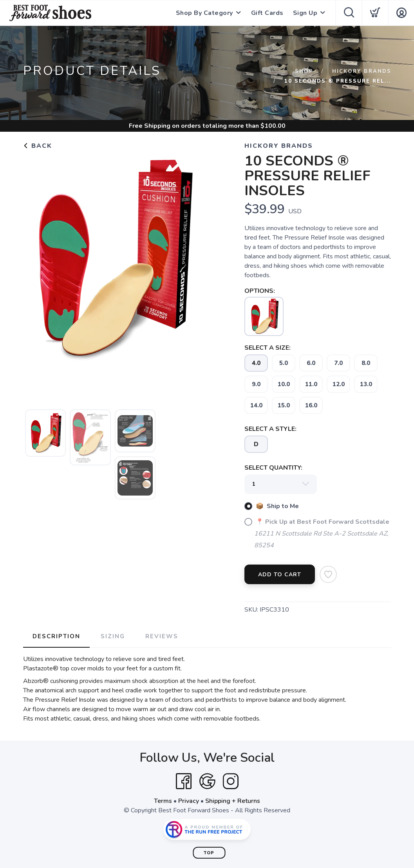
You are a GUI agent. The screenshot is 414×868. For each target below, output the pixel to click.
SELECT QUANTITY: (273, 468)
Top (209, 853)
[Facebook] (184, 781)
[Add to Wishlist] (328, 574)
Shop (304, 71)
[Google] (207, 781)
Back (38, 146)
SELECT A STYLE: (270, 429)
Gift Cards (267, 13)
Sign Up (305, 13)
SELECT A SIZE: (268, 348)
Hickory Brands (362, 71)
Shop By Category (204, 13)
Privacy (189, 801)
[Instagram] (231, 781)
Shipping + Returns (233, 801)
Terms (163, 801)
